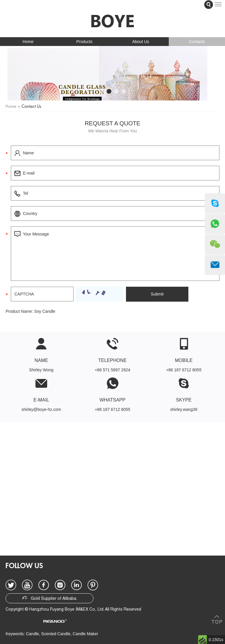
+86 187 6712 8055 (112, 409)
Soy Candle (45, 311)
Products (84, 42)
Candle (32, 634)
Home (28, 42)
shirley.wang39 (184, 409)
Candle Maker (85, 634)
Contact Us (31, 106)
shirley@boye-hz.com (41, 409)
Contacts (197, 42)
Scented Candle (56, 634)
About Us (141, 42)
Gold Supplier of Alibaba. (50, 598)
